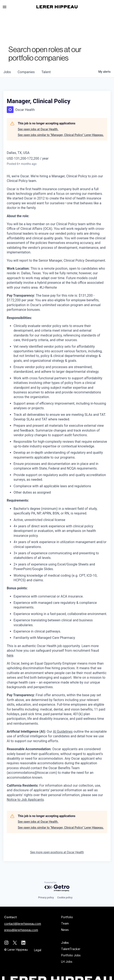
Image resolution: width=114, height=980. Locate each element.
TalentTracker (71, 949)
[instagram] (6, 943)
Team (65, 923)
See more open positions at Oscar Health (57, 852)
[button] (6, 7)
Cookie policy (65, 898)
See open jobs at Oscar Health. (38, 129)
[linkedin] (23, 943)
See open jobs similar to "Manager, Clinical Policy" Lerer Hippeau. (61, 135)
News (65, 930)
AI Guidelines (63, 732)
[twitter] (15, 943)
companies (26, 72)
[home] (57, 7)
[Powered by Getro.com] (57, 887)
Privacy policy (46, 898)
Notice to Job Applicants (25, 800)
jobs (7, 72)
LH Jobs (67, 962)
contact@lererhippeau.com (23, 924)
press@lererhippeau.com (21, 930)
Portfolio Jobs (71, 955)
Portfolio (67, 917)
